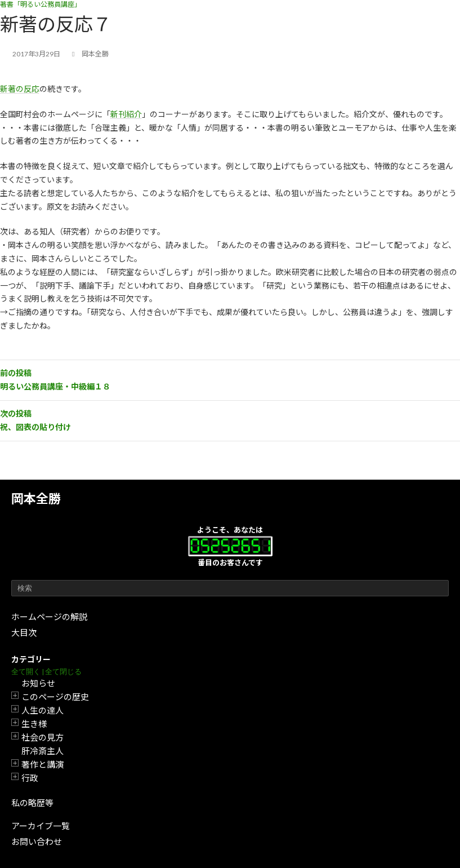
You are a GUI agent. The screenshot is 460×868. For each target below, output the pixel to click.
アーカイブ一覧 (41, 826)
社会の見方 (43, 737)
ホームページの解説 (49, 617)
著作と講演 (43, 764)
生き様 (34, 724)
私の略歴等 (32, 803)
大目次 (24, 632)
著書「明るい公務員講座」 (41, 4)
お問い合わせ (37, 842)
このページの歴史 (55, 697)
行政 (30, 778)
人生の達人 (43, 710)
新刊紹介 (126, 114)
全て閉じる (63, 672)
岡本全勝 (36, 499)
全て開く (26, 672)
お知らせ (38, 683)
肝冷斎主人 (43, 751)
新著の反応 (20, 89)
